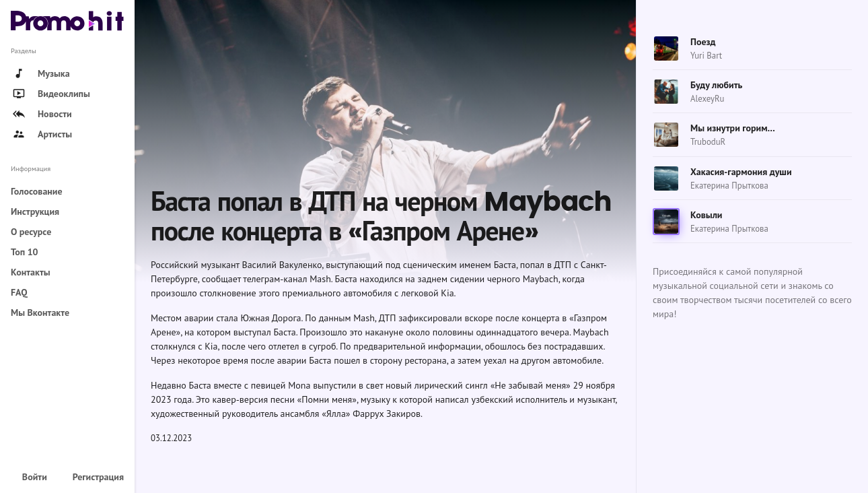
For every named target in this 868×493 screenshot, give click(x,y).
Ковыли (707, 215)
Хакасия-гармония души (741, 172)
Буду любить (716, 85)
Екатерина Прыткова (729, 186)
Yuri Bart (706, 56)
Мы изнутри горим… (733, 128)
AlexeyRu (707, 99)
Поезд (703, 42)
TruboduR (708, 142)
